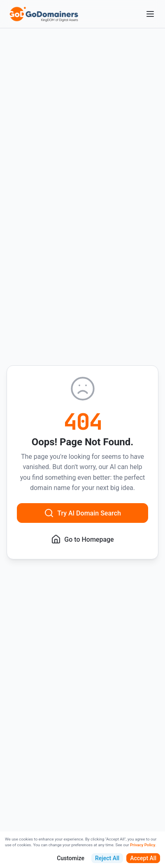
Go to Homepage (82, 539)
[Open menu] (150, 14)
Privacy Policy (143, 845)
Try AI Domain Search (82, 513)
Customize (71, 858)
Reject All (107, 858)
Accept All (143, 858)
